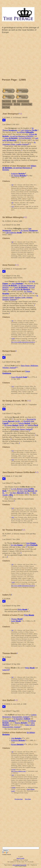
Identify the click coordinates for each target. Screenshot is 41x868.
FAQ (14, 101)
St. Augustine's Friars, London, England (19, 143)
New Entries (7, 101)
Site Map (17, 104)
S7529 (13, 769)
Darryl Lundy (20, 858)
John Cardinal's (16, 865)
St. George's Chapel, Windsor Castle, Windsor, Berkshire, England (20, 297)
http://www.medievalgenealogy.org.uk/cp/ (23, 342)
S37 (13, 206)
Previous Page (27, 104)
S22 (13, 775)
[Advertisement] (20, 56)
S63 (13, 460)
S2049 (13, 788)
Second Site (23, 865)
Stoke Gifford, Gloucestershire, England (19, 726)
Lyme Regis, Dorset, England (21, 429)
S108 (13, 338)
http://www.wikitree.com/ (18, 771)
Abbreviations (7, 104)
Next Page (6, 107)
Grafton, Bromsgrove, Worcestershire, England (20, 716)
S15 (13, 386)
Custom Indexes (23, 101)
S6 (12, 185)
